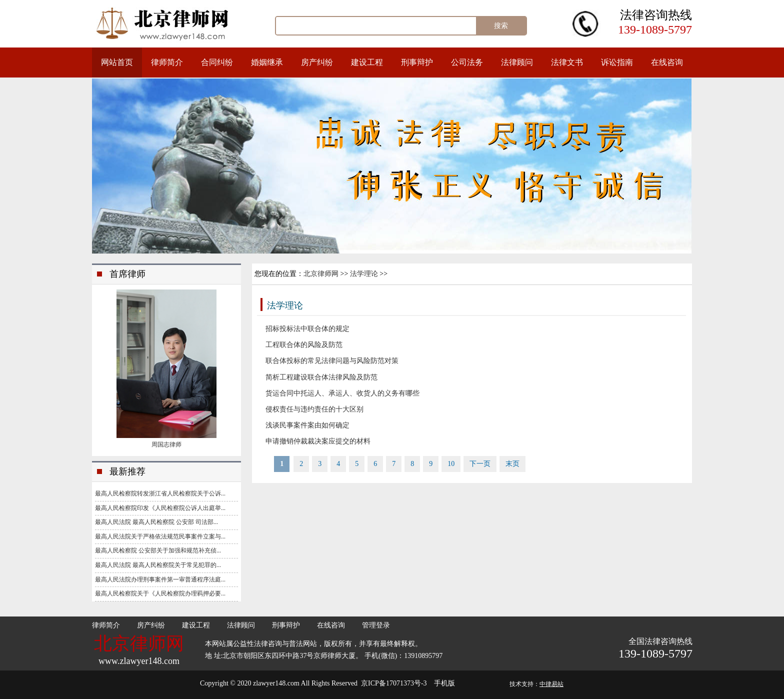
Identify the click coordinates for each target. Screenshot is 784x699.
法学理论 (364, 274)
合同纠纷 (217, 62)
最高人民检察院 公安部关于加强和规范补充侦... (158, 550)
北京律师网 (321, 274)
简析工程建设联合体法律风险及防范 (321, 377)
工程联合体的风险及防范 (304, 345)
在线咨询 (667, 62)
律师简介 (167, 62)
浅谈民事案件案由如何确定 (307, 425)
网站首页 (117, 62)
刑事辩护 (417, 62)
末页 (512, 464)
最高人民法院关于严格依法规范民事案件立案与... (160, 536)
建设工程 (367, 62)
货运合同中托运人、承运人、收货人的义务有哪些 (342, 393)
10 (451, 464)
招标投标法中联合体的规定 (307, 329)
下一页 (480, 464)
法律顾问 (517, 62)
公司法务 (467, 62)
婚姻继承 (267, 62)
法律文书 (567, 62)
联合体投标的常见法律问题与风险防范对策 (332, 361)
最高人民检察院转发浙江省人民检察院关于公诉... (160, 493)
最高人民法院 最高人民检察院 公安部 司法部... (156, 522)
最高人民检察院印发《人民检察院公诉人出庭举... (160, 508)
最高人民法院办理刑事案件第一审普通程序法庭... (160, 579)
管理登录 (376, 625)
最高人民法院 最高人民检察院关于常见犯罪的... (158, 565)
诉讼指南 (617, 62)
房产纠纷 (317, 62)
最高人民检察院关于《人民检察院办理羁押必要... (160, 593)
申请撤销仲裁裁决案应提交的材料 (318, 441)
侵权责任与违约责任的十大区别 (314, 409)
